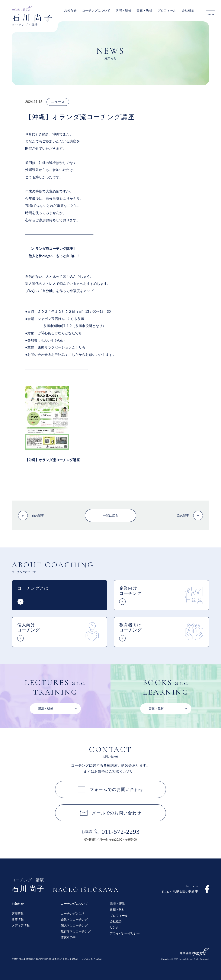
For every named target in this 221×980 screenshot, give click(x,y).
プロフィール (167, 11)
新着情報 (18, 919)
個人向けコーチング (74, 925)
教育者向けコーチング (76, 931)
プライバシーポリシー (125, 933)
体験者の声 (68, 937)
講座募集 (18, 913)
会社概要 (188, 11)
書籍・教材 (144, 11)
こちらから (77, 355)
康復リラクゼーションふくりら (61, 347)
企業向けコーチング (74, 919)
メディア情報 (21, 925)
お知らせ (71, 11)
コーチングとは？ (73, 913)
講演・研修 (124, 11)
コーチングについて (96, 11)
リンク (114, 927)
